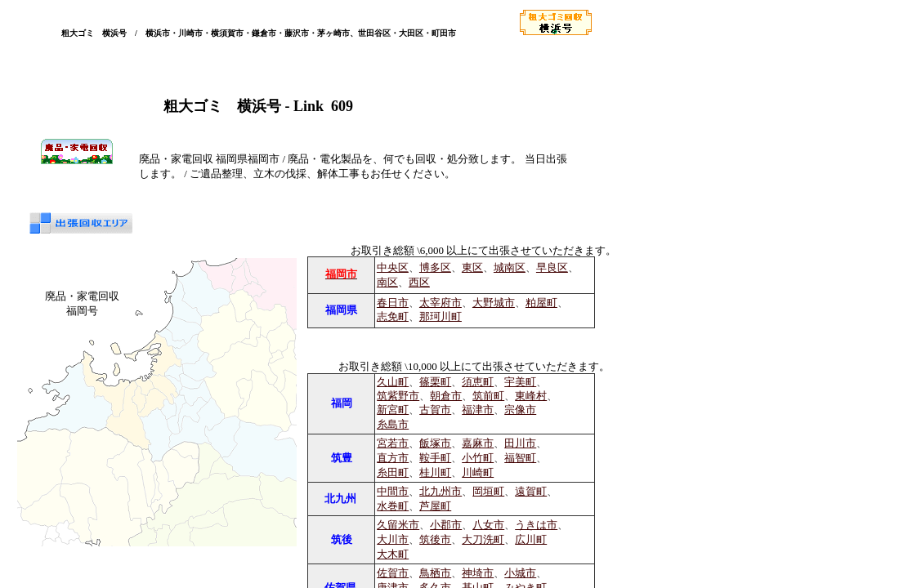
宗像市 (520, 410)
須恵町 (478, 382)
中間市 (393, 491)
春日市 (393, 303)
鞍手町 (435, 458)
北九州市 (441, 491)
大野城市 (494, 303)
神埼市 (478, 573)
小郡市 (446, 525)
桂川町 (435, 472)
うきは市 (536, 525)
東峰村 (531, 396)
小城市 (520, 573)
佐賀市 (393, 573)
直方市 (393, 458)
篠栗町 (435, 382)
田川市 (520, 443)
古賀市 (435, 410)
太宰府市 (441, 303)
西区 (419, 283)
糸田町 (393, 472)
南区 (387, 282)
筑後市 (435, 539)
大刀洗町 (483, 539)
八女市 (488, 525)
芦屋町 (435, 506)
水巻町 (393, 506)
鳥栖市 (435, 573)
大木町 (393, 554)
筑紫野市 (398, 396)
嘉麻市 (478, 443)
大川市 (393, 539)
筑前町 (488, 396)
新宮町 (393, 410)
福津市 (478, 410)
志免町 (393, 317)
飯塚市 (435, 443)
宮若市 (393, 443)
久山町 (393, 382)
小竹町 (478, 458)
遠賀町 (531, 491)
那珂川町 (441, 317)
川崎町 (478, 472)
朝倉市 (446, 396)
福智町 (520, 458)
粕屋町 (541, 303)
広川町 (531, 539)
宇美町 (520, 382)
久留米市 (398, 525)
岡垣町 (488, 491)
